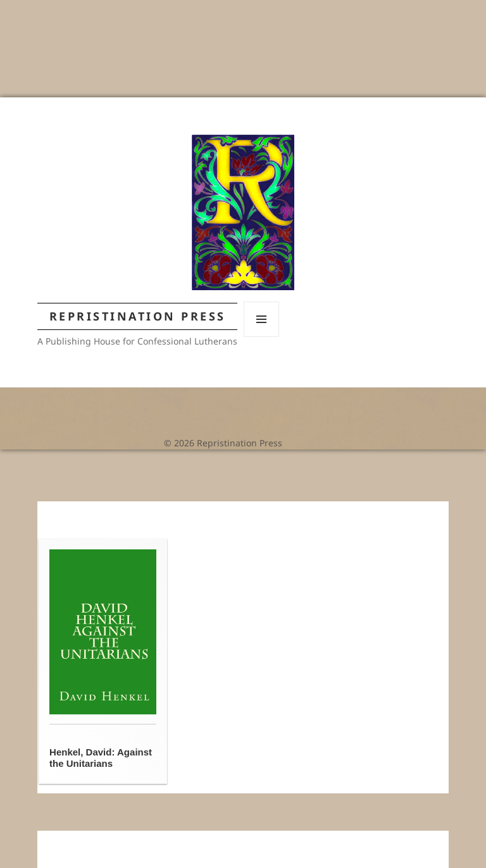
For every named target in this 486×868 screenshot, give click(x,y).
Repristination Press (138, 316)
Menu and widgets (262, 337)
